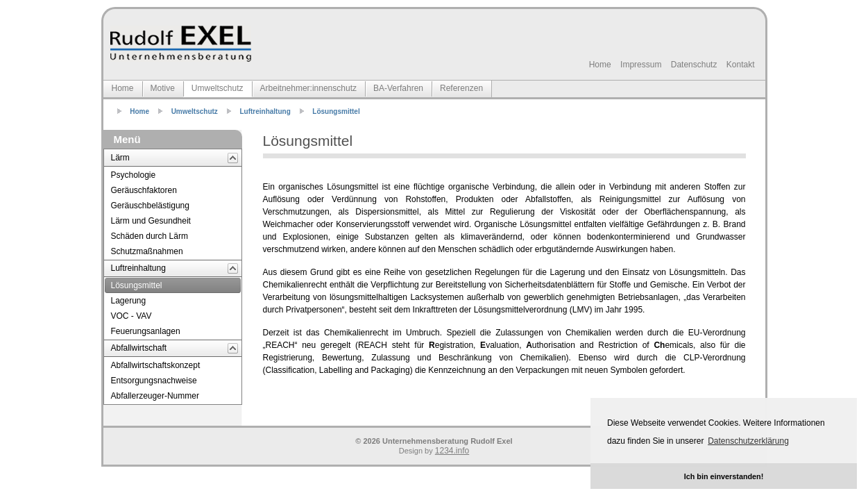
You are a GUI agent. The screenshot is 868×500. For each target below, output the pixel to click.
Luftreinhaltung (265, 111)
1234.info (452, 451)
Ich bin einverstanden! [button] (724, 476)
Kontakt (741, 65)
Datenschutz (694, 65)
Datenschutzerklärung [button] (748, 441)
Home (600, 65)
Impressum (641, 65)
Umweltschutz (195, 111)
